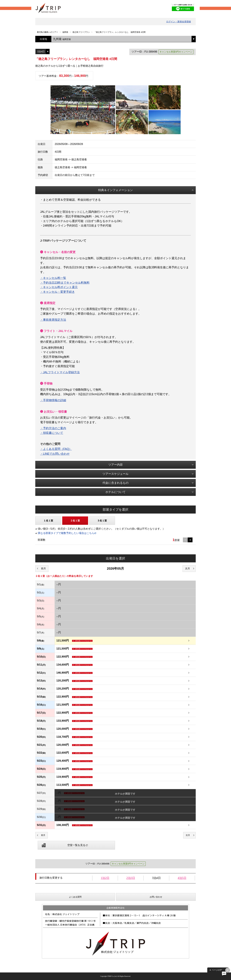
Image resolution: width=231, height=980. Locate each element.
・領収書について (52, 433)
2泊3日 (131, 878)
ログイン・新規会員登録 (179, 22)
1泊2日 (105, 878)
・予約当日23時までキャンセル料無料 (65, 283)
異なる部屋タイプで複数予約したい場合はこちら (66, 533)
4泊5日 (182, 878)
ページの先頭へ (219, 970)
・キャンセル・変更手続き (57, 292)
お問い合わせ (156, 897)
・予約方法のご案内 (53, 428)
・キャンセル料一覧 (53, 278)
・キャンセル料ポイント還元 (59, 287)
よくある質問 (75, 897)
